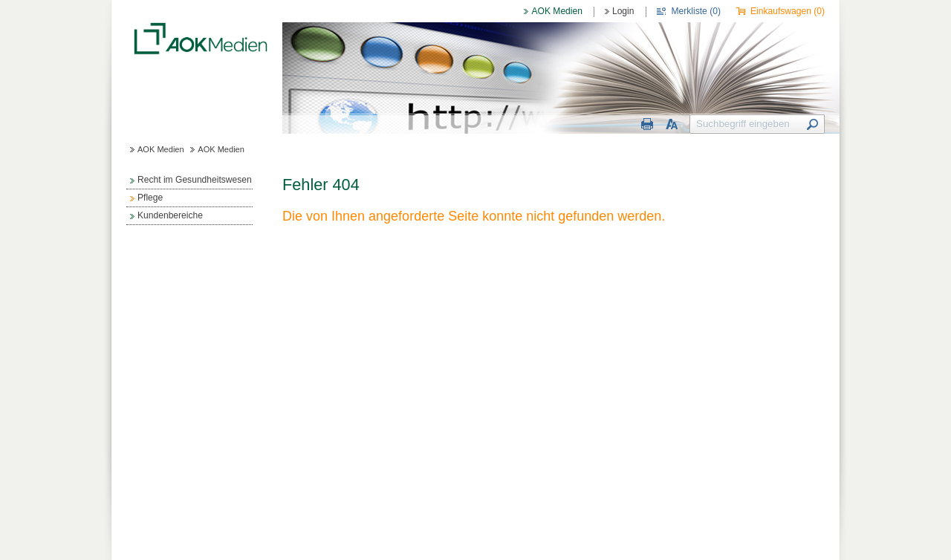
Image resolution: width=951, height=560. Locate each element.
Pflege (150, 198)
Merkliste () (696, 11)
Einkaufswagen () (788, 11)
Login (623, 11)
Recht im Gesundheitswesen (195, 180)
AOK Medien (556, 11)
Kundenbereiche (170, 215)
